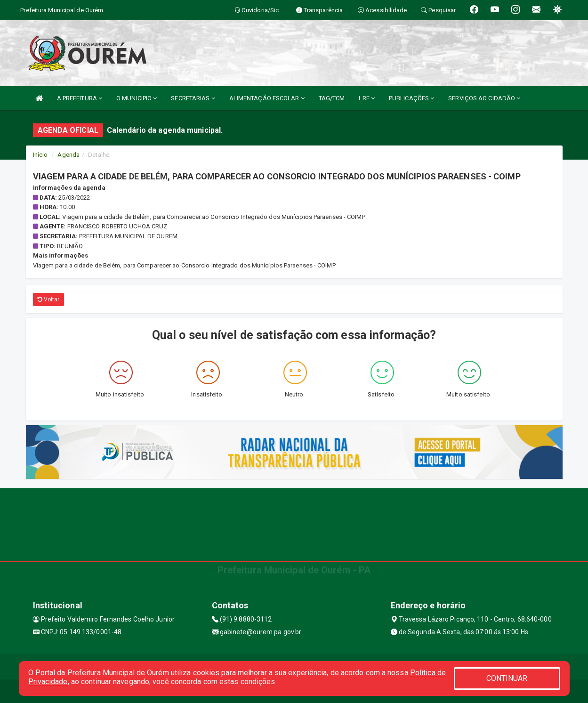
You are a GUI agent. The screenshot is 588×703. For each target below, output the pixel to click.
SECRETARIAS (193, 98)
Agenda (68, 155)
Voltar (49, 299)
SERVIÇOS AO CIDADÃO (484, 98)
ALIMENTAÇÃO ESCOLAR (267, 98)
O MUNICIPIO (137, 98)
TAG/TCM (332, 98)
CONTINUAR (507, 678)
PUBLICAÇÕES (411, 98)
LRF (367, 98)
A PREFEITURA (80, 98)
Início (40, 155)
